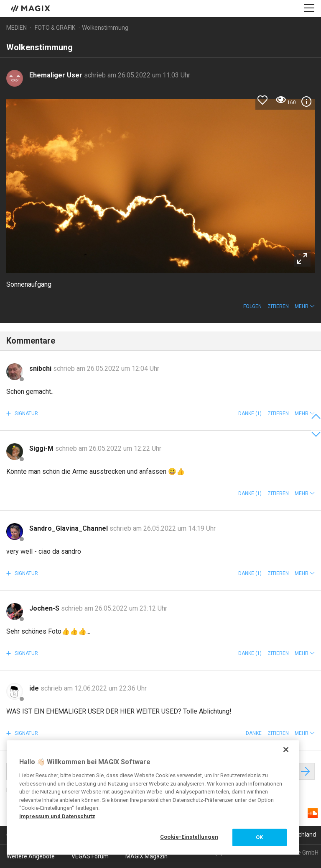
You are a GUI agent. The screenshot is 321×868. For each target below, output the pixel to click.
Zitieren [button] (278, 306)
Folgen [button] (252, 306)
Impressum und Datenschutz (57, 816)
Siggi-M (42, 448)
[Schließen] (286, 750)
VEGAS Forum (90, 856)
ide (35, 688)
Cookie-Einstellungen (189, 837)
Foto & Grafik (55, 28)
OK (259, 837)
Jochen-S (45, 608)
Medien (17, 28)
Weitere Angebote (31, 856)
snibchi (41, 369)
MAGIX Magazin (146, 856)
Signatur (26, 413)
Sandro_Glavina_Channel (69, 528)
